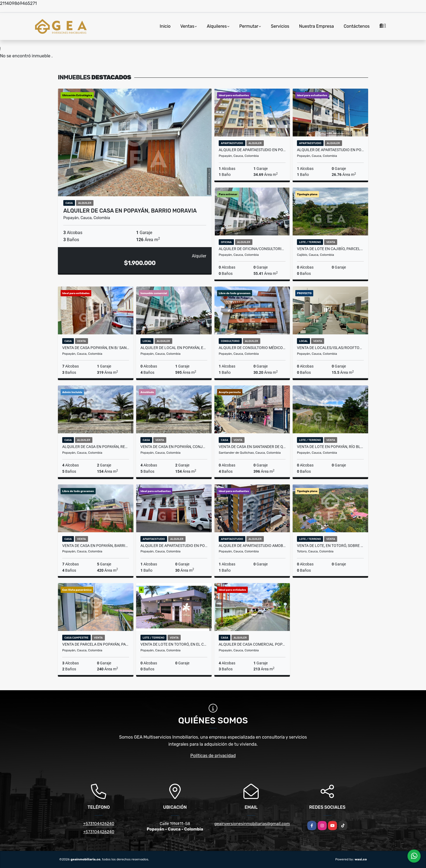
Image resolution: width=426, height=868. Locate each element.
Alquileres (217, 26)
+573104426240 (99, 824)
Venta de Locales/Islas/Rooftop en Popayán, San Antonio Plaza (330, 348)
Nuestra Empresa (317, 26)
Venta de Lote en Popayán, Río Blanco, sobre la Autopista (330, 447)
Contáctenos (357, 26)
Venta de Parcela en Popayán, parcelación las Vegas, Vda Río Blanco (96, 644)
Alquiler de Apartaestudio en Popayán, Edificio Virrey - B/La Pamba (174, 546)
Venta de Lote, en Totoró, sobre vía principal (330, 546)
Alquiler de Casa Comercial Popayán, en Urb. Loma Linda (252, 644)
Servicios (280, 26)
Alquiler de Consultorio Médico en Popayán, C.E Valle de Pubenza (252, 348)
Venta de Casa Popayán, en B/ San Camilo (96, 348)
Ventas (187, 26)
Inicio (165, 26)
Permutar (249, 26)
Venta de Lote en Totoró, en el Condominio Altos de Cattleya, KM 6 (174, 644)
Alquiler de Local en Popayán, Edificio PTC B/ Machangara (174, 348)
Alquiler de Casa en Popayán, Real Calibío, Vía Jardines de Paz (96, 447)
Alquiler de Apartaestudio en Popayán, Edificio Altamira (330, 150)
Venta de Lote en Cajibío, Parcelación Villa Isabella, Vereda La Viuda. (330, 249)
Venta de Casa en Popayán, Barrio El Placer (96, 546)
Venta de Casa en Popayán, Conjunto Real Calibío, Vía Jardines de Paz (174, 447)
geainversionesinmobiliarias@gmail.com (252, 824)
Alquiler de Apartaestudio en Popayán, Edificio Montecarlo (252, 150)
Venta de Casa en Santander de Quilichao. (252, 447)
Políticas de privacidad (213, 756)
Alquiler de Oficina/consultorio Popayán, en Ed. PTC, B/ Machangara (252, 249)
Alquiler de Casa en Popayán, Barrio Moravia (130, 211)
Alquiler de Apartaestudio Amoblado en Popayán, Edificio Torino (252, 546)
